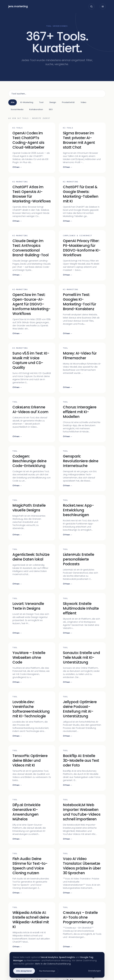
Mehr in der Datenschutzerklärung (53, 964)
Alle (13, 102)
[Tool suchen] (57, 94)
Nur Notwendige (47, 971)
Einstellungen (95, 971)
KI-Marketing (27, 102)
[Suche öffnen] (91, 7)
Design (53, 102)
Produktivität (68, 102)
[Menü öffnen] (103, 7)
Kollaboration (36, 109)
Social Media (17, 109)
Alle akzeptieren (24, 971)
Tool (41, 102)
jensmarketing (18, 6)
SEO (51, 109)
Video (83, 102)
